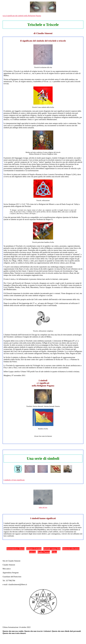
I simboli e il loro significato (14, 480)
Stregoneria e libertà (16, 549)
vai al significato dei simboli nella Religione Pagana (22, 16)
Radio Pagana (44, 552)
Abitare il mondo (34, 549)
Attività (32, 552)
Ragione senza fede (52, 549)
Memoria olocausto (71, 549)
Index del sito (43, 507)
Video (54, 552)
